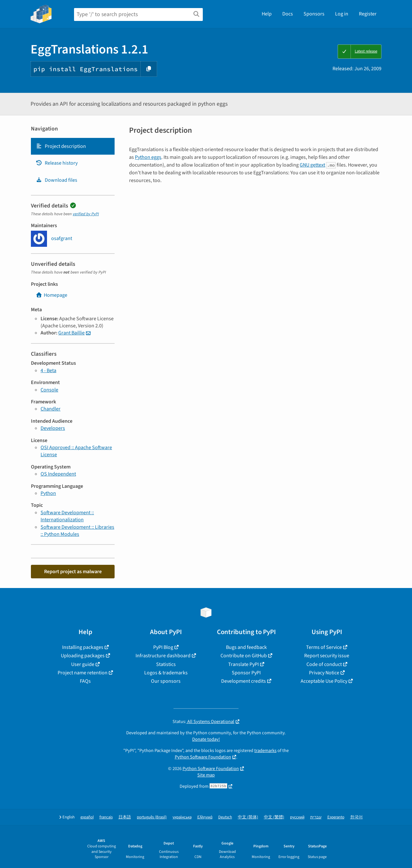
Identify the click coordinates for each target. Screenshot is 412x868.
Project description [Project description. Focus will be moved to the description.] (61, 146)
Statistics (166, 664)
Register (368, 14)
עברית (316, 817)
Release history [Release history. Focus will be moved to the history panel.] (57, 163)
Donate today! (206, 739)
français (106, 817)
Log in (342, 14)
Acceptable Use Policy (324, 681)
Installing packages (83, 647)
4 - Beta (48, 371)
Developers (53, 428)
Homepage (51, 295)
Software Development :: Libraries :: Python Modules (77, 531)
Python (48, 493)
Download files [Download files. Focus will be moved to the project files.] (56, 180)
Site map (206, 775)
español (87, 817)
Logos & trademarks (166, 673)
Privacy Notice (324, 673)
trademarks (265, 751)
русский (297, 817)
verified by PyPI (86, 214)
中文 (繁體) (274, 817)
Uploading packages (83, 656)
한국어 (356, 817)
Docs (288, 14)
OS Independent (58, 474)
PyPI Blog (163, 647)
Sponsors (314, 14)
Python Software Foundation (203, 757)
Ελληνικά (205, 817)
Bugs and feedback (246, 647)
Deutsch (225, 817)
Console (49, 390)
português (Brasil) (152, 817)
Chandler (51, 409)
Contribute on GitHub (244, 656)
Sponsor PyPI (246, 673)
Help (267, 14)
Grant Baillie (71, 333)
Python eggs (148, 157)
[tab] (73, 146)
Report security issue (327, 656)
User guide (83, 664)
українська (182, 817)
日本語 (125, 817)
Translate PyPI (243, 664)
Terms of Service (324, 647)
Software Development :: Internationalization (67, 516)
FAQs (85, 681)
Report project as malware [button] (73, 572)
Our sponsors (166, 681)
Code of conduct (324, 664)
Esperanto (336, 817)
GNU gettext (312, 165)
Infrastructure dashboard (163, 656)
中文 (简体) (248, 817)
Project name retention (83, 673)
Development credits (243, 681)
